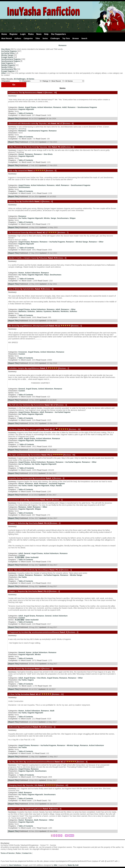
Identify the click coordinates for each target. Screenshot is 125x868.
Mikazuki (32, 233)
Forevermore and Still (17, 500)
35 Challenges (20, 79)
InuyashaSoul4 (26, 727)
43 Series (30, 79)
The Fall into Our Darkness (20, 405)
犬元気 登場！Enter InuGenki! (27, 557)
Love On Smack (15, 669)
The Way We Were (16, 762)
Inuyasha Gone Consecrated (20, 478)
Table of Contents (26, 113)
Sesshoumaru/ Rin (9, 69)
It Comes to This (15, 93)
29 (66, 836)
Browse (76, 38)
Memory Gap (14, 201)
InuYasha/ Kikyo (8, 53)
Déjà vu (12, 171)
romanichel (22, 171)
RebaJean (43, 258)
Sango (53, 218)
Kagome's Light (15, 809)
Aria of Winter (14, 289)
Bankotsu (22, 311)
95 (73, 455)
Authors (18, 38)
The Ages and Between (18, 455)
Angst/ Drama (31, 107)
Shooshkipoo (44, 570)
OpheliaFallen (29, 289)
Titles (38, 38)
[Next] (71, 836)
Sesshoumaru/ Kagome (11, 59)
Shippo (73, 218)
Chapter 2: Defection (17, 523)
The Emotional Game (17, 233)
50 (79, 429)
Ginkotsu (31, 311)
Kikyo (46, 275)
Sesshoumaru (24, 187)
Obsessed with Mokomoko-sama (22, 124)
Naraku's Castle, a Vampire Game (22, 258)
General (22, 389)
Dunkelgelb (29, 669)
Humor (21, 107)
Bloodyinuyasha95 (41, 326)
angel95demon (26, 326)
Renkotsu (65, 311)
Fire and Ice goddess (35, 429)
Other (4, 73)
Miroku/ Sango (7, 55)
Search (84, 38)
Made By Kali (73, 865)
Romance (62, 45)
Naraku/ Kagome (8, 65)
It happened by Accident (19, 632)
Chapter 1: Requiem (17, 591)
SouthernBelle (28, 201)
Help (46, 34)
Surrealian (25, 694)
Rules (31, 34)
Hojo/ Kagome (7, 63)
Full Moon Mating (16, 429)
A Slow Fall (13, 694)
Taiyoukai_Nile (45, 124)
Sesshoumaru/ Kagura (11, 61)
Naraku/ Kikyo (7, 67)
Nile (55, 865)
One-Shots (6, 49)
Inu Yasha (23, 218)
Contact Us (27, 853)
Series (45, 38)
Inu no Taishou (25, 464)
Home (4, 34)
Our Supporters (58, 34)
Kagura (31, 680)
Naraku (59, 486)
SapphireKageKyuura (33, 809)
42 (66, 785)
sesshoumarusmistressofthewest (45, 632)
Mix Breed (13, 326)
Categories (28, 38)
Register (13, 34)
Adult (64, 107)
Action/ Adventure (45, 107)
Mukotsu (56, 311)
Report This (13, 119)
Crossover (23, 352)
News (39, 34)
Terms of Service (8, 853)
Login (23, 34)
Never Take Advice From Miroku (22, 570)
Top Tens (66, 38)
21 (62, 694)
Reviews (49, 93)
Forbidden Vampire (17, 368)
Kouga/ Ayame (7, 57)
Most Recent (7, 38)
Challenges (55, 38)
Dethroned (13, 727)
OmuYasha (33, 523)
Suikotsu (73, 311)
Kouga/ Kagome (8, 71)
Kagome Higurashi (26, 109)
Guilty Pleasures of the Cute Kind (22, 147)
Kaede (30, 486)
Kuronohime (39, 405)
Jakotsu (39, 311)
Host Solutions (15, 865)
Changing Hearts (15, 785)
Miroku (47, 218)
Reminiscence (31, 93)
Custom (22, 354)
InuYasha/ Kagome (9, 51)
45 (55, 93)
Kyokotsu (47, 311)
